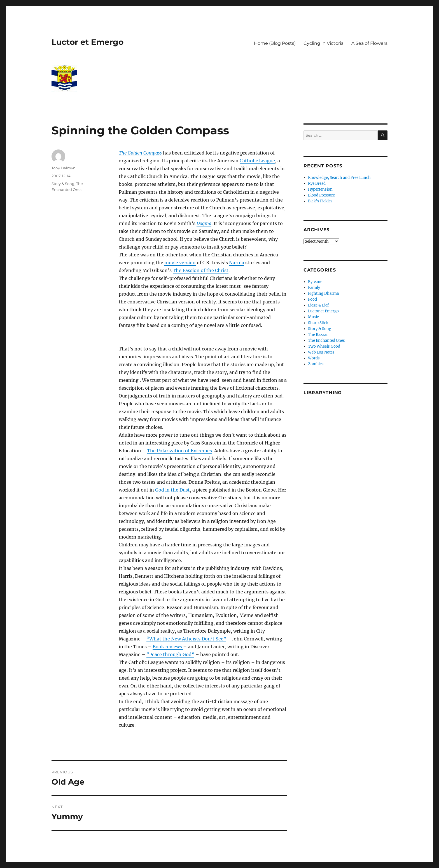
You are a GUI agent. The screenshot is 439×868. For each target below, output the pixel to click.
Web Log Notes (321, 352)
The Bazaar (318, 335)
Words (314, 358)
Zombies (316, 364)
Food (312, 299)
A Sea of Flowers (369, 43)
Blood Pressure (321, 195)
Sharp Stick (318, 323)
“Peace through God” (170, 654)
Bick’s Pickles (320, 201)
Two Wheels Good (324, 346)
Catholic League (257, 161)
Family (314, 288)
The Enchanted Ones (326, 341)
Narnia (237, 263)
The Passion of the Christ (201, 270)
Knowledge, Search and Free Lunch (339, 178)
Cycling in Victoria (324, 43)
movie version (180, 263)
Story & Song (63, 184)
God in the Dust (172, 490)
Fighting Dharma (323, 293)
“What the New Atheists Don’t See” (186, 639)
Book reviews (168, 647)
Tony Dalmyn (64, 168)
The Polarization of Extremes (179, 451)
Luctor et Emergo (87, 42)
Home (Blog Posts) (275, 43)
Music (313, 317)
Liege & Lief (318, 305)
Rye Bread (317, 183)
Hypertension (320, 189)
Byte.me (315, 282)
